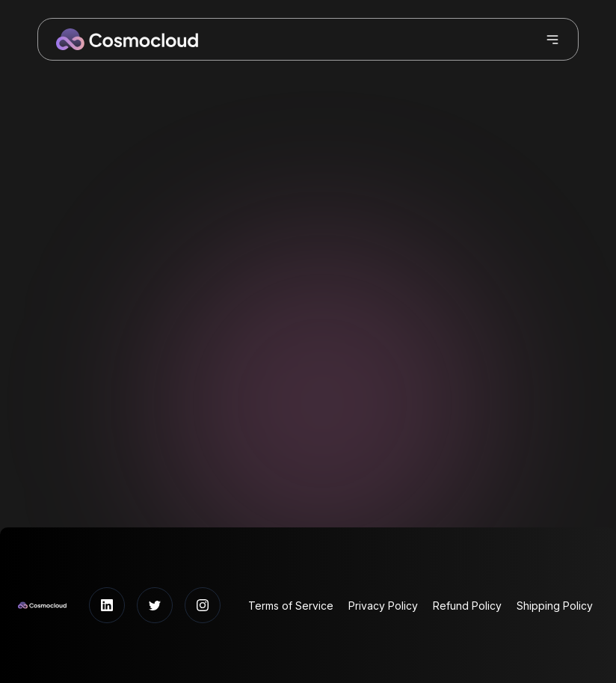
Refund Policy (467, 606)
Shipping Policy (555, 606)
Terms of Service (291, 606)
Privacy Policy (383, 606)
